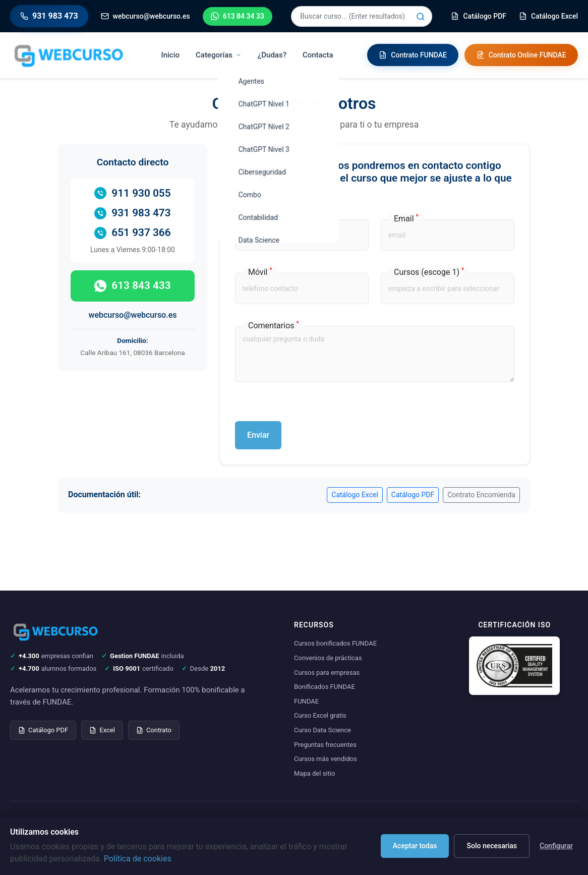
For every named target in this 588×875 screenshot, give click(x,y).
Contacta (318, 55)
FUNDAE (306, 701)
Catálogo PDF (413, 495)
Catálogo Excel (355, 495)
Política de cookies (138, 859)
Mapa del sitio (314, 773)
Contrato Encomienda (481, 495)
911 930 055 (132, 193)
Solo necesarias (492, 846)
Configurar (556, 846)
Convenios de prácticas (328, 658)
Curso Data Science (322, 730)
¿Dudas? (272, 55)
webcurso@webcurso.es (133, 315)
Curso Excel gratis (320, 715)
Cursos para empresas (327, 673)
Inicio (171, 55)
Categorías (219, 55)
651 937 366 (132, 233)
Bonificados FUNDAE (325, 687)
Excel (102, 730)
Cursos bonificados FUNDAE (335, 643)
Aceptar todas (415, 846)
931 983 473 (132, 213)
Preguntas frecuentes (325, 745)
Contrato (154, 730)
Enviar (258, 435)
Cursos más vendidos (326, 759)
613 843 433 (132, 286)
